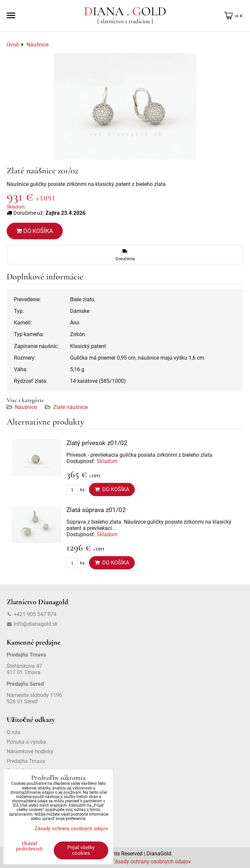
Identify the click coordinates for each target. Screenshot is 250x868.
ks (76, 490)
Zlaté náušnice (70, 407)
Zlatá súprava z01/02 (96, 510)
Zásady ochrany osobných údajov (151, 862)
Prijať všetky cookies (81, 850)
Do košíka (35, 231)
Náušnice (26, 407)
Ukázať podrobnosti (29, 846)
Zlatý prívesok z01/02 (97, 443)
